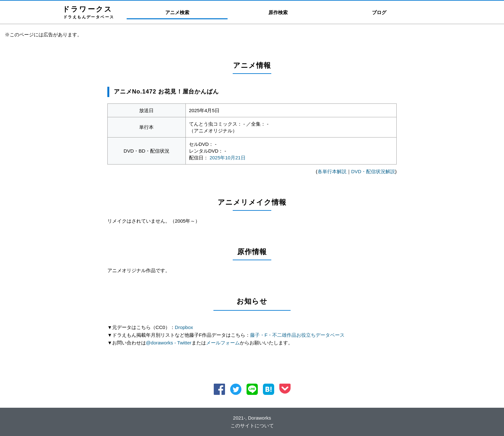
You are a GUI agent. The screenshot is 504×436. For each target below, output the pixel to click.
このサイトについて (252, 426)
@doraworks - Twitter (169, 343)
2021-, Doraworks (252, 418)
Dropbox (184, 327)
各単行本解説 (332, 171)
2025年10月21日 (228, 158)
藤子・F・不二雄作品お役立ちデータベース (297, 335)
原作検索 (278, 12)
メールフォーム (223, 343)
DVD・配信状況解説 (373, 171)
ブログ (379, 12)
